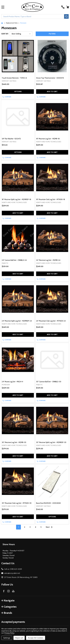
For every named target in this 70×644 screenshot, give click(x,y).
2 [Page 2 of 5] (25, 527)
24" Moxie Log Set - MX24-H (12, 382)
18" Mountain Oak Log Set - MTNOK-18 (51, 199)
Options (18, 92)
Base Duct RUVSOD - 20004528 (48, 503)
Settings (7, 638)
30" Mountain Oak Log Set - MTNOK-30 (17, 503)
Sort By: (5, 34)
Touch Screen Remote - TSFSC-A (14, 78)
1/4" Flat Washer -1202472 (11, 139)
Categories (9, 607)
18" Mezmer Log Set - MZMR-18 (48, 139)
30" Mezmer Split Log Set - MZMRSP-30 (51, 442)
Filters (52, 34)
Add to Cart (52, 92)
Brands (7, 613)
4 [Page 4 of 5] (36, 527)
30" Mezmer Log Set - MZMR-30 (14, 442)
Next (50, 527)
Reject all (19, 638)
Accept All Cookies (36, 638)
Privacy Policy (9, 633)
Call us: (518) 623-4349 (13, 569)
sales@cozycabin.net (12, 573)
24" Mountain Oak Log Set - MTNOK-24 (51, 321)
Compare (7, 97)
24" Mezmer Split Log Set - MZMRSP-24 (17, 321)
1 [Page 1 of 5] (19, 527)
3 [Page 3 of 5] (30, 527)
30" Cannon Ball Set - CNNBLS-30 (49, 382)
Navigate (8, 600)
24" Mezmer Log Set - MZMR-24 (48, 260)
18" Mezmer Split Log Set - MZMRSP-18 (16, 199)
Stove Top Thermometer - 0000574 (50, 78)
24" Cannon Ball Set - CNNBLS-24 (14, 260)
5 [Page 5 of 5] (41, 527)
